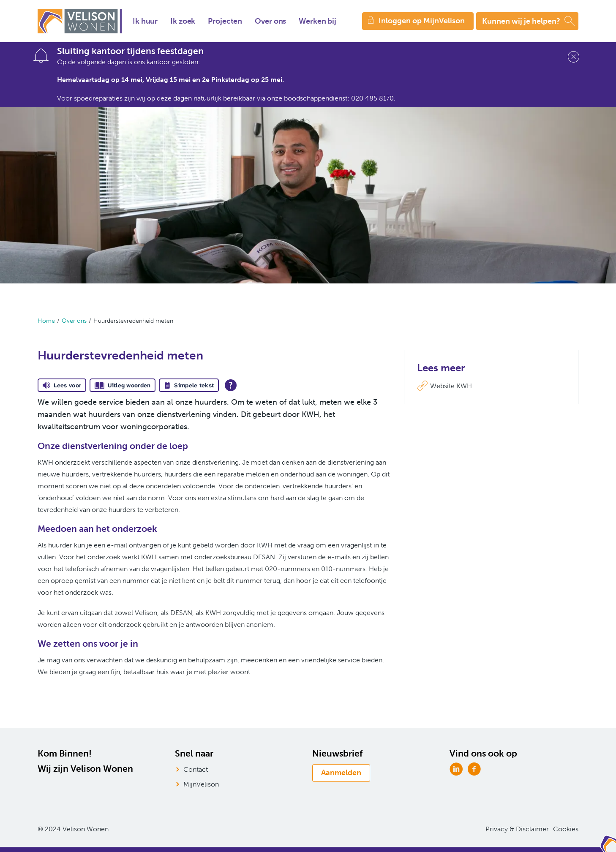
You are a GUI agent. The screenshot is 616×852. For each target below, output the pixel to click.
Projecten (225, 21)
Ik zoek (183, 21)
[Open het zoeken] (527, 21)
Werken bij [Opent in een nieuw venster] (318, 21)
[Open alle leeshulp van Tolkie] (231, 385)
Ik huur (145, 21)
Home (46, 321)
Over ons (270, 21)
